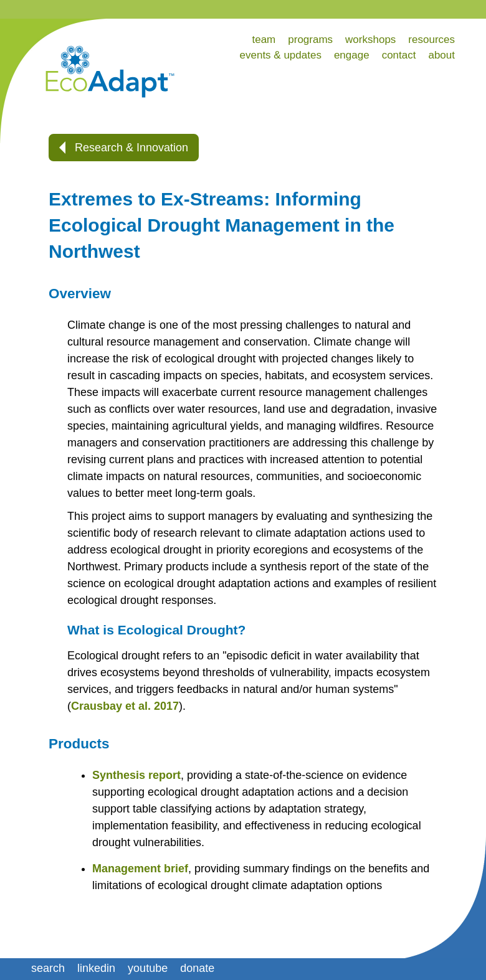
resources (431, 40)
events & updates (281, 55)
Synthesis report (136, 775)
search (48, 968)
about (441, 55)
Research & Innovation (124, 148)
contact (399, 55)
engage (352, 55)
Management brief (140, 869)
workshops (370, 40)
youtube (148, 968)
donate (197, 968)
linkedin (96, 968)
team (264, 40)
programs (310, 40)
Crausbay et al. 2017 (125, 706)
